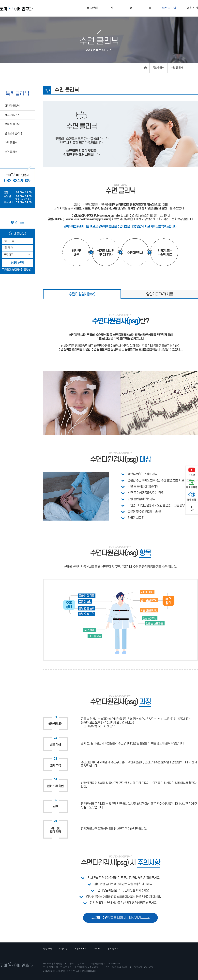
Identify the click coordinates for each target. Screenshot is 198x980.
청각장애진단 (12, 115)
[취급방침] (26, 270)
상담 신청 (17, 263)
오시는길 (18, 223)
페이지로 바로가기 (121, 918)
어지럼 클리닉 (12, 106)
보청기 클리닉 (12, 124)
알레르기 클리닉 (13, 134)
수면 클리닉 (11, 152)
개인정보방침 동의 (13, 270)
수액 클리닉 (11, 143)
